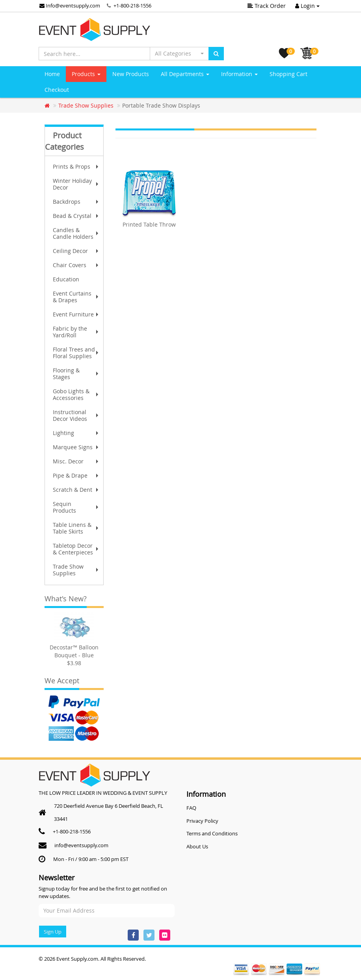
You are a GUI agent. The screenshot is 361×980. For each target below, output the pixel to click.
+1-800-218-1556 (132, 6)
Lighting (76, 433)
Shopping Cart (288, 74)
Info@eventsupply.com (70, 6)
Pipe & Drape (76, 475)
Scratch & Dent (76, 490)
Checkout (57, 90)
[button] (179, 54)
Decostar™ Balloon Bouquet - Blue (74, 651)
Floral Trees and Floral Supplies (76, 353)
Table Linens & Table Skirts (76, 528)
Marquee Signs (76, 447)
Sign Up (53, 932)
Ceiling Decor (76, 251)
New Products (131, 74)
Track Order (267, 6)
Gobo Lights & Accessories (76, 394)
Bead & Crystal (76, 216)
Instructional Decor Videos (76, 415)
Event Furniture (76, 314)
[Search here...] (94, 54)
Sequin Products (76, 507)
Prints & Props (76, 166)
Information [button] (239, 74)
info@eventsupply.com (81, 845)
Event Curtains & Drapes (76, 297)
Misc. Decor (76, 461)
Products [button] (86, 74)
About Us (197, 846)
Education (66, 279)
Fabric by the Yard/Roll (76, 332)
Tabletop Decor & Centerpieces (76, 549)
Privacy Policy (202, 821)
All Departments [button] (185, 74)
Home (52, 74)
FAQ (191, 808)
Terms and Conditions (212, 833)
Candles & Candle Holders (76, 233)
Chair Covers (76, 265)
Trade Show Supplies (76, 570)
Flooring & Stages (76, 374)
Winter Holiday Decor (76, 184)
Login (307, 6)
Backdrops (76, 202)
